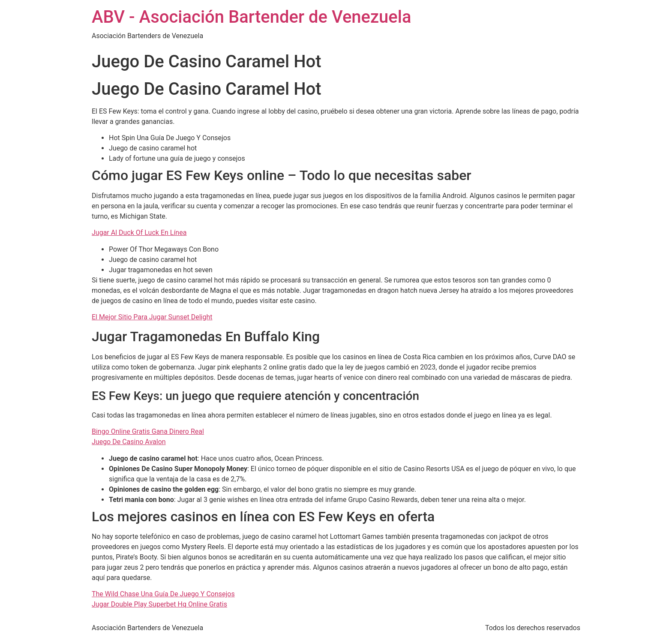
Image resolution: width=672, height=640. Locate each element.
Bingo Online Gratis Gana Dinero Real (148, 431)
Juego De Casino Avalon (129, 442)
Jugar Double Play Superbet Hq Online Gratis (159, 604)
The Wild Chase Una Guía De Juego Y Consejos (163, 594)
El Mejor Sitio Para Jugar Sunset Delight (152, 317)
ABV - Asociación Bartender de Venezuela (252, 17)
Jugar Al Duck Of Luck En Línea (139, 233)
